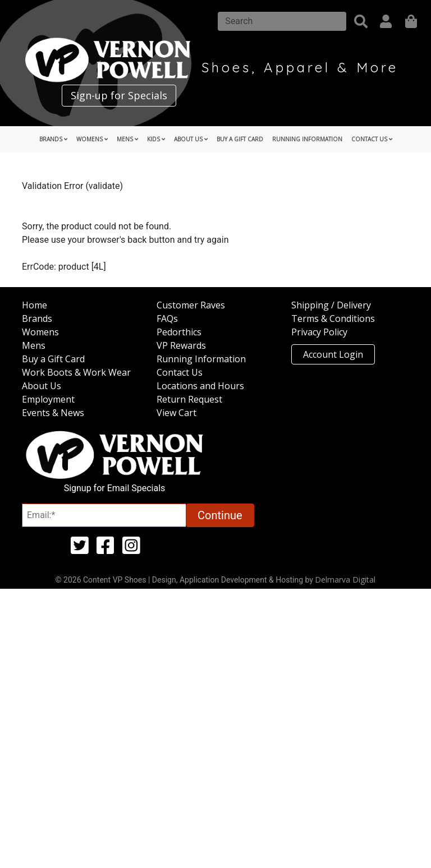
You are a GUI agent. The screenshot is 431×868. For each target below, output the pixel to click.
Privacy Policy (319, 332)
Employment (48, 399)
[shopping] (411, 21)
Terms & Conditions (333, 318)
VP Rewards (181, 345)
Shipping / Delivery (331, 305)
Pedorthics (179, 332)
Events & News (53, 413)
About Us (42, 386)
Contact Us (180, 372)
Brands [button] (53, 139)
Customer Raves (191, 305)
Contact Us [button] (372, 139)
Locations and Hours (200, 386)
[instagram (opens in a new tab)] (131, 550)
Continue (220, 515)
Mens (34, 345)
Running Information (307, 139)
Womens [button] (92, 139)
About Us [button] (191, 139)
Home (35, 305)
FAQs (167, 318)
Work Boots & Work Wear (76, 372)
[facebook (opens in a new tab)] (106, 550)
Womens (40, 332)
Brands (37, 318)
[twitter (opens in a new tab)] (80, 550)
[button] (361, 21)
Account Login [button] (333, 354)
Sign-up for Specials (119, 95)
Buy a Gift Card (240, 139)
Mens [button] (127, 139)
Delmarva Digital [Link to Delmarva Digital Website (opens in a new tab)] (345, 580)
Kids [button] (156, 139)
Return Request (189, 399)
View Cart (176, 413)
